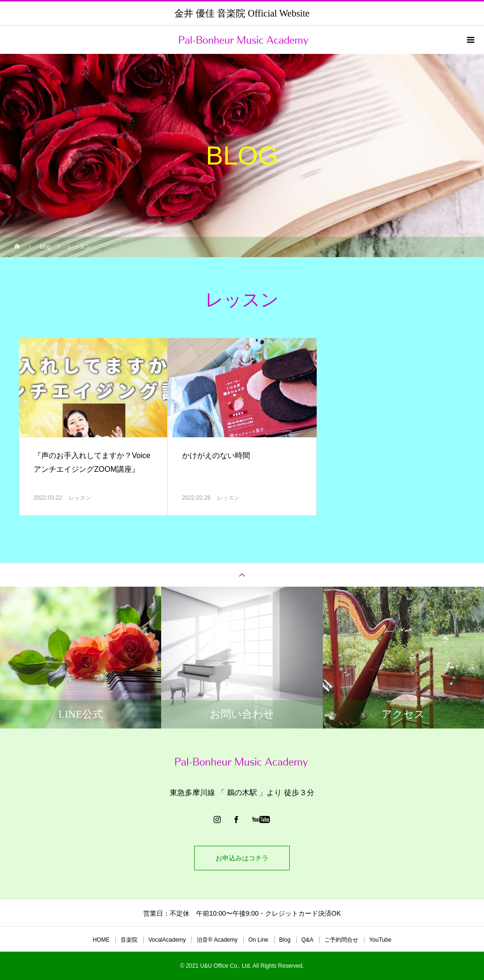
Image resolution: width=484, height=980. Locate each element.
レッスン (80, 498)
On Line (259, 940)
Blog (285, 940)
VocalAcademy (167, 940)
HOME (101, 940)
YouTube (380, 940)
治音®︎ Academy (217, 940)
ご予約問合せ (341, 940)
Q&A (307, 940)
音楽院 (129, 940)
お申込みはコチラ (242, 858)
